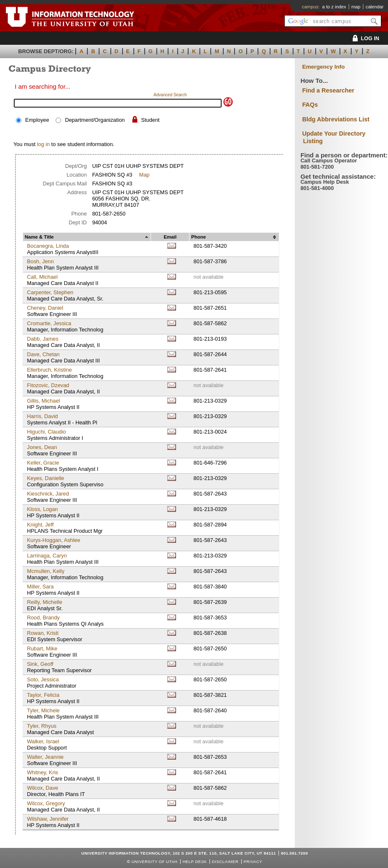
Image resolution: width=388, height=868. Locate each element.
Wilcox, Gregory (46, 803)
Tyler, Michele (43, 710)
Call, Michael (42, 277)
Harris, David (42, 416)
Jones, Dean (42, 447)
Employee (37, 120)
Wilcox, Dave (42, 788)
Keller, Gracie (43, 463)
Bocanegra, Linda (48, 246)
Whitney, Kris (42, 772)
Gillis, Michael (43, 401)
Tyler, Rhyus (41, 726)
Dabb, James (42, 339)
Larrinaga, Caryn (47, 556)
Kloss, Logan (42, 509)
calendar (375, 7)
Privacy (253, 862)
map (356, 7)
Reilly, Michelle (44, 602)
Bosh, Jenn (40, 261)
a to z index (334, 7)
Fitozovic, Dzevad (48, 385)
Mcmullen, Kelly (46, 571)
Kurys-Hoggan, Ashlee (53, 540)
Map (144, 175)
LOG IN (364, 38)
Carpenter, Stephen (50, 292)
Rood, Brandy (43, 618)
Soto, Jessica (43, 679)
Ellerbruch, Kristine (49, 370)
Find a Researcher (328, 90)
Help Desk (195, 862)
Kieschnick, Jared (48, 494)
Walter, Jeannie (45, 757)
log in (43, 144)
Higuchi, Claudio (46, 432)
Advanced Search (170, 95)
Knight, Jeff (40, 525)
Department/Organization (95, 120)
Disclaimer (225, 862)
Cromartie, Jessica (49, 323)
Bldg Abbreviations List (336, 119)
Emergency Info (324, 67)
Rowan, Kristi (42, 633)
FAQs (310, 105)
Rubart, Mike (42, 648)
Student (151, 120)
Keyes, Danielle (45, 478)
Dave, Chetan (43, 354)
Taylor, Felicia (43, 695)
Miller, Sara (40, 587)
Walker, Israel (43, 741)
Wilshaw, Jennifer (48, 819)
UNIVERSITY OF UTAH (154, 862)
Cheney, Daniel (45, 308)
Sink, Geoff (40, 664)
